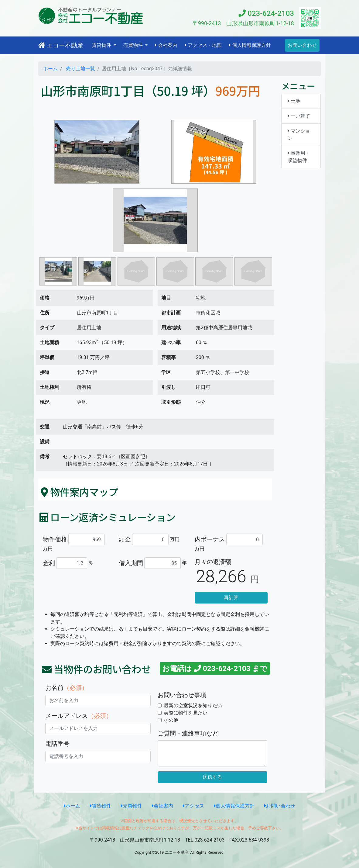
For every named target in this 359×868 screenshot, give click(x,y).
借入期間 (131, 563)
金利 (49, 563)
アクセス (193, 806)
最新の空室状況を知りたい (193, 705)
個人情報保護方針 (250, 45)
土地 (294, 101)
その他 (171, 720)
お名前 (67, 688)
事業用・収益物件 (299, 157)
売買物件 (132, 806)
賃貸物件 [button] (102, 45)
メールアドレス (79, 716)
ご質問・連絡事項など (188, 733)
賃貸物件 (101, 806)
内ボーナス (210, 539)
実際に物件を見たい (186, 713)
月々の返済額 (213, 562)
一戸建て (299, 116)
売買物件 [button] (134, 45)
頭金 (125, 539)
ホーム (50, 69)
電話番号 (57, 744)
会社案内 (166, 45)
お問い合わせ (302, 45)
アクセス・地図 (203, 45)
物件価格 (55, 539)
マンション (299, 135)
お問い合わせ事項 (182, 695)
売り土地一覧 (80, 69)
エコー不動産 (61, 45)
